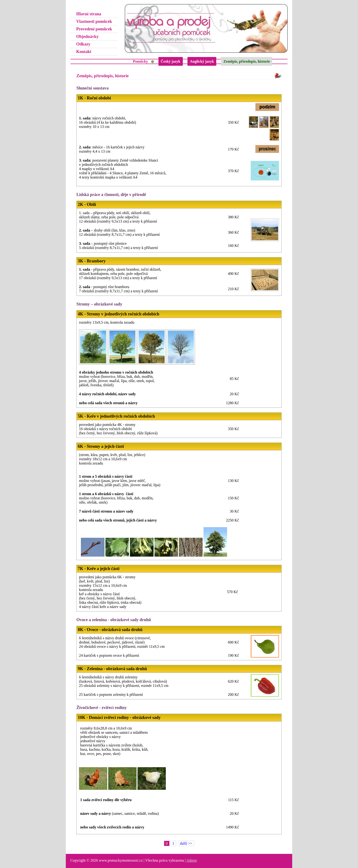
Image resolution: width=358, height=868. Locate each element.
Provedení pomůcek (94, 29)
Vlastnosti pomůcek (94, 21)
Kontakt (84, 52)
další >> (186, 843)
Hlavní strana (89, 14)
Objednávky (87, 37)
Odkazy (83, 44)
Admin (191, 860)
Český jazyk (171, 61)
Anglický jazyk (202, 61)
